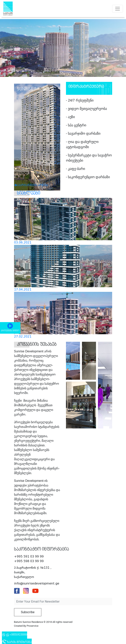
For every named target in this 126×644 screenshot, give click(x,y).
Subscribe (28, 612)
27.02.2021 (23, 336)
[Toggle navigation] (118, 9)
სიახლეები (29, 193)
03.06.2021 (23, 242)
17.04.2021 (23, 289)
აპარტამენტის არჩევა (35, 177)
